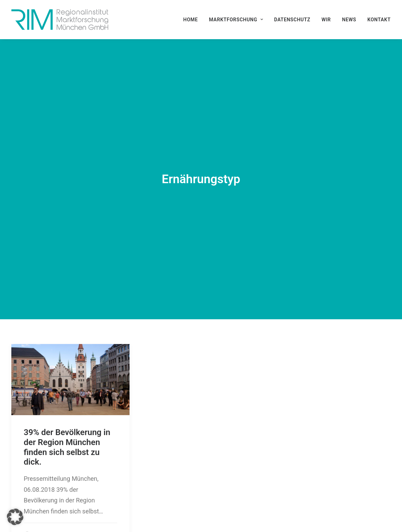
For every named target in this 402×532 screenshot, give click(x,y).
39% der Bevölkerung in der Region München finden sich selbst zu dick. (67, 411)
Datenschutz (292, 20)
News (349, 20)
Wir (326, 20)
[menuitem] (193, 20)
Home (191, 20)
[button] (70, 343)
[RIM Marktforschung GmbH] (60, 20)
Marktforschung (236, 20)
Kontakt (379, 20)
